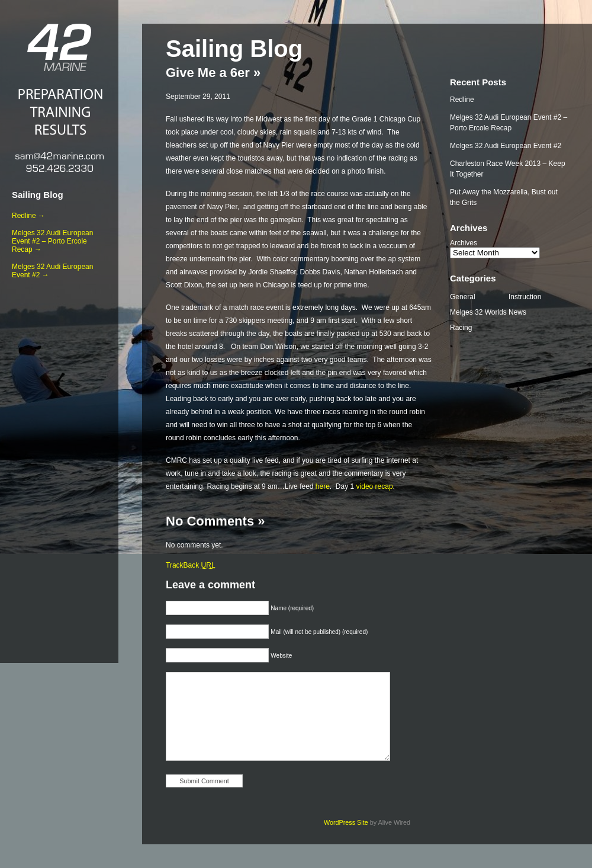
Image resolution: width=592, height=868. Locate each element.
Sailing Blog (38, 195)
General (463, 297)
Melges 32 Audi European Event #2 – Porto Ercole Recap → (52, 241)
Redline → (28, 216)
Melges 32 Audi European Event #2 (506, 146)
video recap (375, 486)
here (323, 486)
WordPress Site (346, 822)
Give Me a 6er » (213, 73)
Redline (462, 100)
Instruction (525, 297)
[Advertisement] (59, 469)
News (517, 312)
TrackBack (191, 565)
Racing (461, 328)
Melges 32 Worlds (478, 312)
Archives (464, 243)
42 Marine (59, 47)
